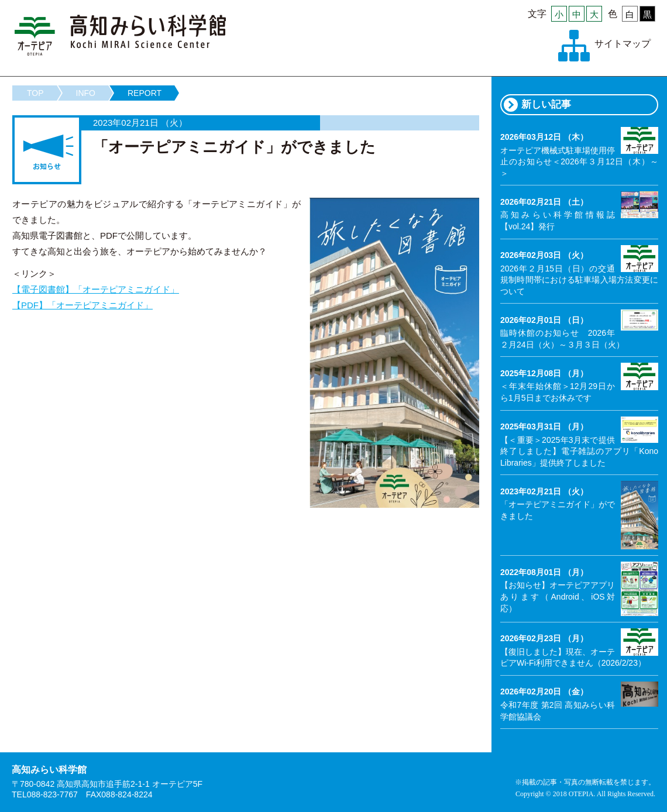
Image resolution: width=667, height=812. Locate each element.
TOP (35, 93)
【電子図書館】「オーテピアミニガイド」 (96, 289)
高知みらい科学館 (121, 35)
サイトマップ (623, 44)
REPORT (145, 93)
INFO (86, 93)
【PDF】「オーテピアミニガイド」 (82, 305)
